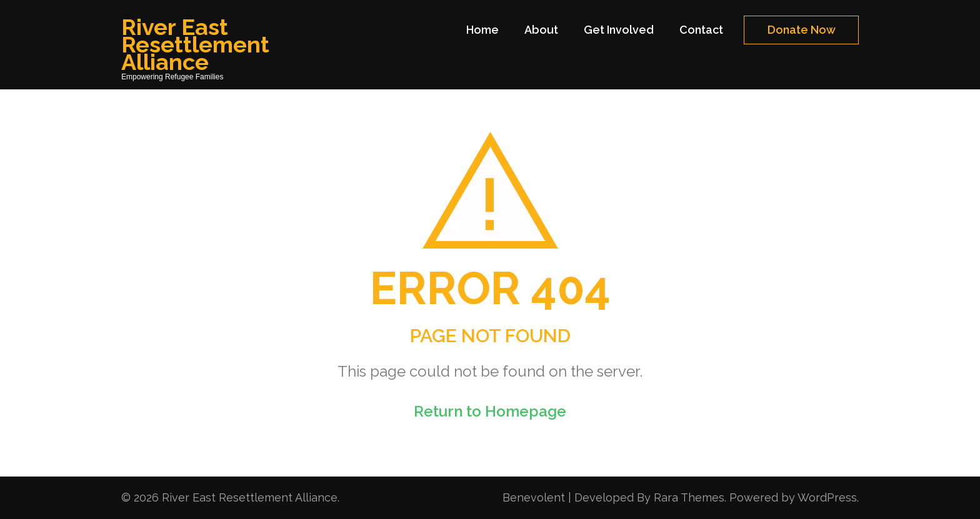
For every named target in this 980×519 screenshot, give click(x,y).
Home (482, 30)
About (541, 30)
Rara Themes (689, 497)
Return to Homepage (490, 411)
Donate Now (802, 30)
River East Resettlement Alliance (195, 44)
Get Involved (619, 30)
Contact (701, 30)
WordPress (827, 497)
